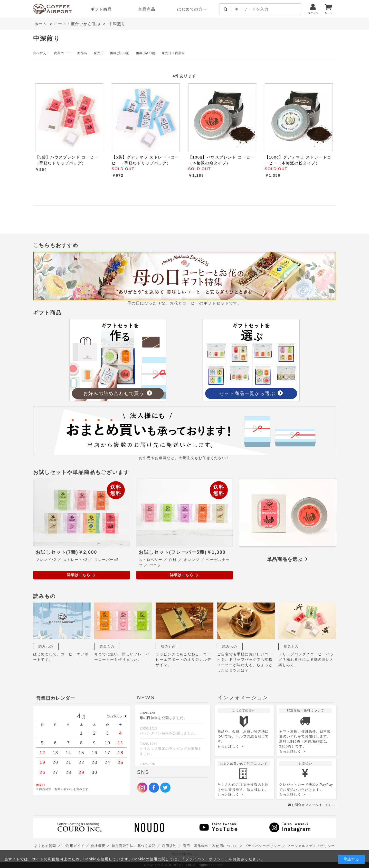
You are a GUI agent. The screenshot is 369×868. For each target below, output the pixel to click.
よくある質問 (45, 846)
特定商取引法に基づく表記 (134, 846)
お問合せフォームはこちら (312, 805)
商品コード (63, 53)
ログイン (313, 9)
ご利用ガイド (73, 846)
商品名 (82, 53)
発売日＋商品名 (173, 53)
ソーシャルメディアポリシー (311, 846)
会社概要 (98, 846)
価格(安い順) (120, 53)
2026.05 (115, 716)
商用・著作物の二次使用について (210, 846)
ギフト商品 (101, 9)
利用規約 (169, 846)
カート (329, 9)
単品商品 (147, 9)
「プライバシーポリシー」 (205, 859)
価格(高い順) (146, 53)
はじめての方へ (192, 9)
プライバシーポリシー (263, 846)
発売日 (99, 53)
